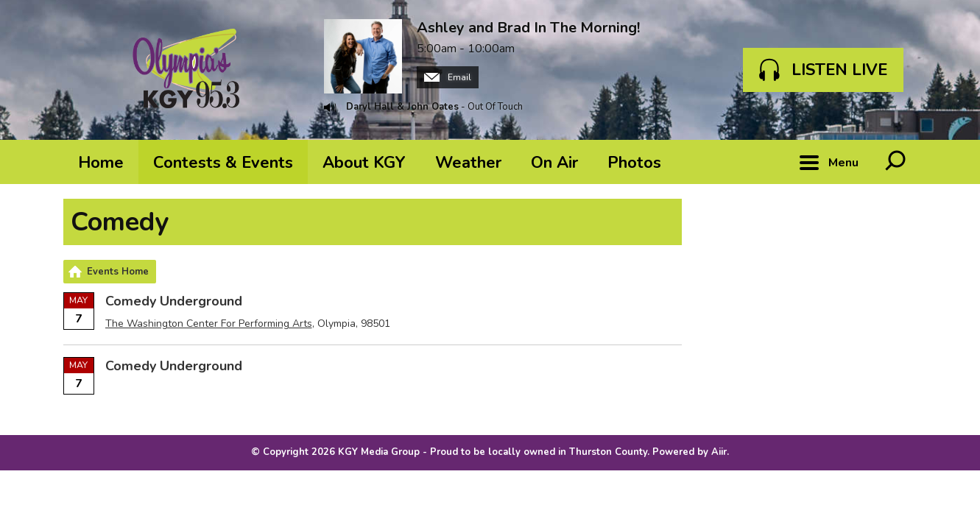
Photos (634, 163)
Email (448, 77)
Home (101, 163)
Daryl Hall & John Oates (402, 107)
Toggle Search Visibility (895, 162)
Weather (468, 163)
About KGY (364, 163)
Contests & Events (223, 163)
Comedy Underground (174, 301)
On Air (554, 163)
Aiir (719, 452)
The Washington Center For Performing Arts (209, 324)
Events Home (118, 272)
